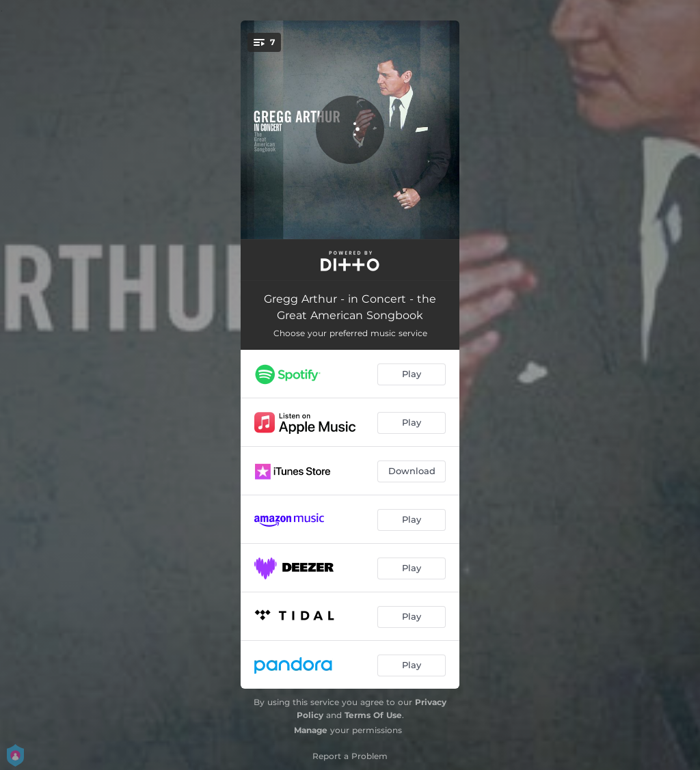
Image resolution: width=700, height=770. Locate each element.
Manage (311, 730)
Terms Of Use (373, 715)
